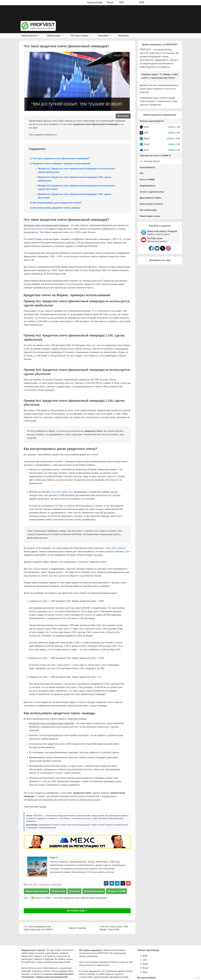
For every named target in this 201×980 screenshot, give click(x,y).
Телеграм (92, 872)
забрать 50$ (174, 133)
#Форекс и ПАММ (116, 891)
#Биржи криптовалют (37, 891)
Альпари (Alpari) (152, 161)
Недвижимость (148, 186)
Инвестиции (55, 36)
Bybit (146, 127)
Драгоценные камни (150, 198)
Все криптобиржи (147, 978)
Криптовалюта (31, 36)
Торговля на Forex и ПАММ (154, 156)
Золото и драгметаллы (152, 192)
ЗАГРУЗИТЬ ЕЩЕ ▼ (77, 911)
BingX (147, 144)
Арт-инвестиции (148, 210)
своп (114, 548)
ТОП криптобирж (81, 36)
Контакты (124, 36)
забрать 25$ (174, 150)
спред (108, 548)
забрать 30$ (174, 144)
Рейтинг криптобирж (151, 121)
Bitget (147, 138)
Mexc (146, 150)
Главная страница (77, 928)
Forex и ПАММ (147, 180)
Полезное (105, 36)
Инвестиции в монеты (151, 204)
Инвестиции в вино (150, 216)
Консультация (95, 2)
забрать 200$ (173, 138)
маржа (121, 548)
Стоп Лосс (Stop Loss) (62, 492)
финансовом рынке (33, 229)
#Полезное (74, 891)
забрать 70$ (174, 127)
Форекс (89, 288)
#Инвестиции (58, 891)
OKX (146, 133)
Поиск (110, 2)
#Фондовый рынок (94, 891)
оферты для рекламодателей (52, 977)
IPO (142, 173)
